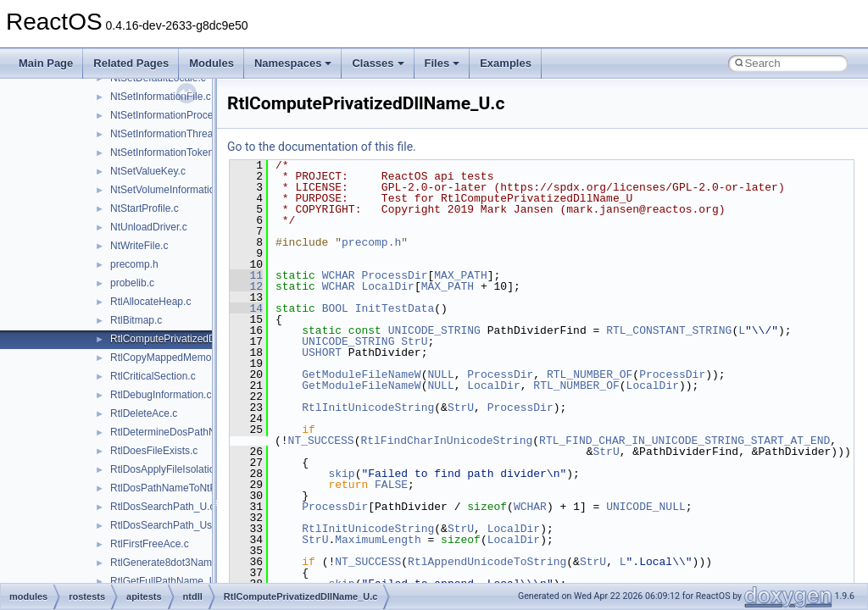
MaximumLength (378, 540)
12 (246, 286)
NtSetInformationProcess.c (171, 115)
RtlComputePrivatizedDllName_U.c (189, 339)
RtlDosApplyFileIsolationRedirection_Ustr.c (207, 469)
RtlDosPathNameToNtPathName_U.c (195, 488)
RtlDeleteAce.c (144, 413)
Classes (378, 63)
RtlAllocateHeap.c (150, 302)
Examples (506, 63)
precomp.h (134, 264)
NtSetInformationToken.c (166, 152)
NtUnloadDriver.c (149, 227)
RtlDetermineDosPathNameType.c (188, 432)
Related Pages (131, 63)
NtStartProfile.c (145, 208)
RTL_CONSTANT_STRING (669, 330)
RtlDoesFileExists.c (154, 451)
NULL (440, 374)
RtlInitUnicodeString (368, 408)
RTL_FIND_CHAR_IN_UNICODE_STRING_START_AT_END (684, 441)
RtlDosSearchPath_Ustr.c (168, 525)
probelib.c (132, 283)
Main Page (46, 63)
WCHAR (339, 275)
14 (246, 308)
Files (442, 63)
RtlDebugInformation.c (161, 395)
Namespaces (293, 63)
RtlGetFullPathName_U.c (167, 581)
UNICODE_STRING (434, 330)
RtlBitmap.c (136, 320)
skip (341, 474)
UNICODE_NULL (646, 507)
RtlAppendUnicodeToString (487, 562)
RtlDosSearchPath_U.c (162, 507)
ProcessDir (394, 275)
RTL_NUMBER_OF (590, 374)
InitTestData (395, 308)
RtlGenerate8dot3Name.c (168, 563)
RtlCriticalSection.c (153, 376)
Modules (211, 63)
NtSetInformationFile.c (161, 97)
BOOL (335, 308)
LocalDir (387, 286)
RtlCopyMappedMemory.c (169, 358)
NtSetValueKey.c (148, 171)
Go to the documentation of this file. (322, 147)
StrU (414, 341)
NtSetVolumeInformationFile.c (178, 190)
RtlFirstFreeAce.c (150, 544)
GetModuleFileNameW (361, 374)
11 (246, 275)
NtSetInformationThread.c (168, 134)
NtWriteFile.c (139, 246)
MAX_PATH (460, 275)
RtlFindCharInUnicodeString (446, 441)
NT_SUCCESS (321, 441)
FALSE (391, 485)
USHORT (322, 352)
